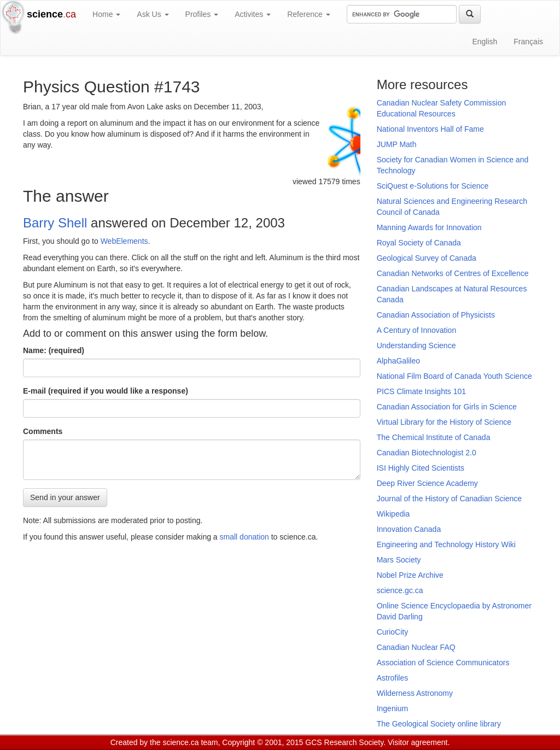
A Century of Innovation (417, 330)
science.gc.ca (400, 590)
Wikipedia (393, 514)
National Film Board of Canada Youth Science (454, 376)
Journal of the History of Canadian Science (449, 499)
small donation (244, 537)
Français (528, 42)
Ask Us (153, 14)
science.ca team (190, 742)
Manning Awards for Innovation (429, 227)
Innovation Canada (409, 529)
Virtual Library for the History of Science (444, 422)
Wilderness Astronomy (415, 693)
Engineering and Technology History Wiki (446, 544)
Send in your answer (65, 497)
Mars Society (399, 560)
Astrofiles (393, 678)
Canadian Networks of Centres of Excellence (453, 273)
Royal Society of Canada (419, 243)
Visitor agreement (418, 742)
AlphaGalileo (398, 361)
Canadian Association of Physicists (436, 315)
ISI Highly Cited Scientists (421, 468)
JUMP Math (397, 144)
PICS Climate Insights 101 (421, 391)
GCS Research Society (344, 742)
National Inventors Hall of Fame (430, 129)
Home (106, 14)
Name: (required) (54, 350)
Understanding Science (416, 345)
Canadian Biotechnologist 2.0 (427, 453)
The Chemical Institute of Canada (434, 437)
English (485, 42)
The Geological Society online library (439, 724)
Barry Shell (55, 223)
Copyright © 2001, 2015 (262, 742)
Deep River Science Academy (427, 483)
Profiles (202, 14)
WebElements (124, 241)
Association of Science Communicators (443, 663)
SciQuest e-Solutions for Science (433, 186)
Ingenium (393, 708)
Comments (43, 431)
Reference (308, 14)
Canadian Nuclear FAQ (416, 647)
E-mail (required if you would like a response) (106, 391)
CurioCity (393, 632)
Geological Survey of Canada (427, 258)
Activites (253, 14)
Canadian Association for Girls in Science (447, 407)
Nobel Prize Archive (410, 575)
